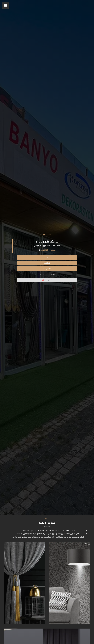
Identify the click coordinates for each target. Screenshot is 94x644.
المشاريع (47, 263)
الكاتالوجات (47, 269)
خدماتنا (47, 257)
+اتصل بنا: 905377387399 (47, 274)
